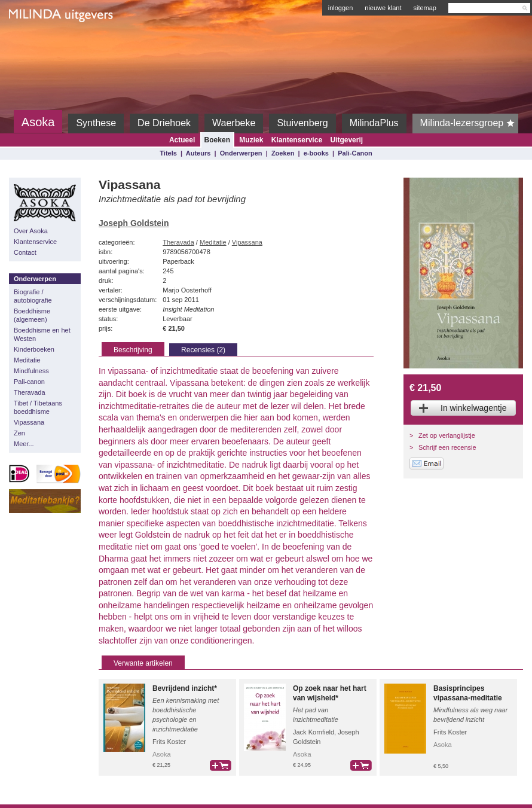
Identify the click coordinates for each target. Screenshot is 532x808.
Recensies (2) (203, 350)
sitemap (425, 8)
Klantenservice (297, 140)
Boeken (217, 140)
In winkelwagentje (474, 408)
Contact (25, 252)
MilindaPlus (374, 123)
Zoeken (283, 153)
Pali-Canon (355, 153)
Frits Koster (169, 742)
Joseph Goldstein (134, 223)
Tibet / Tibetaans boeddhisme (38, 407)
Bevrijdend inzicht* (185, 688)
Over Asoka (31, 231)
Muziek (251, 140)
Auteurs (198, 153)
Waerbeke (234, 123)
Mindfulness (31, 371)
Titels (168, 153)
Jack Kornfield (314, 732)
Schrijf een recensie (447, 447)
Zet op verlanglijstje (447, 435)
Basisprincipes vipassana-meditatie (468, 693)
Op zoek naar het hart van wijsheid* (330, 693)
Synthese (96, 123)
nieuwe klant (383, 8)
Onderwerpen (241, 153)
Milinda (34, 43)
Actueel (182, 140)
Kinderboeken (34, 349)
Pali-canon (29, 382)
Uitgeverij (346, 140)
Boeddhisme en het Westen (42, 334)
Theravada (30, 392)
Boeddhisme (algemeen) (32, 315)
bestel (221, 766)
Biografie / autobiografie (33, 296)
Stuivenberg (302, 123)
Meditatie (27, 360)
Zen (19, 433)
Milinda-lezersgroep (470, 123)
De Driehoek (164, 123)
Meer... (24, 444)
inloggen (341, 8)
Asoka (38, 122)
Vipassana (29, 422)
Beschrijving (133, 350)
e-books (316, 153)
